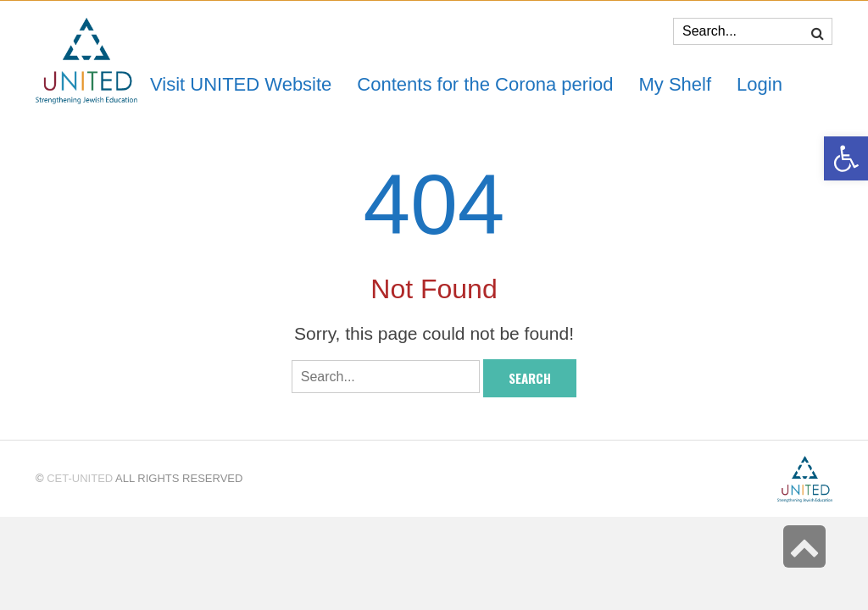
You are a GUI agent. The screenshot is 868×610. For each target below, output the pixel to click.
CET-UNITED (80, 478)
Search (530, 378)
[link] (675, 84)
